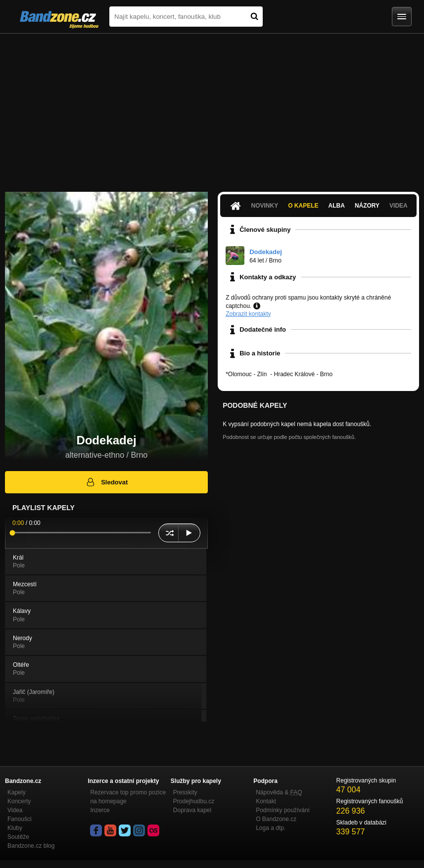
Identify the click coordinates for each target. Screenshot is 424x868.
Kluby (15, 828)
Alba (337, 206)
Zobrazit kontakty (248, 314)
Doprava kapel (192, 810)
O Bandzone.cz (276, 819)
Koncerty (19, 801)
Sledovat (107, 482)
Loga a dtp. (271, 828)
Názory (367, 206)
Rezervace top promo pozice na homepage (128, 797)
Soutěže (18, 837)
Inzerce (100, 810)
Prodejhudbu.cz (194, 801)
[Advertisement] (212, 108)
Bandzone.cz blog (31, 846)
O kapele (303, 206)
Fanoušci (20, 819)
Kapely (17, 792)
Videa (399, 206)
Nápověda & (279, 792)
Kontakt (266, 801)
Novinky (265, 206)
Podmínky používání (283, 810)
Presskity (185, 792)
